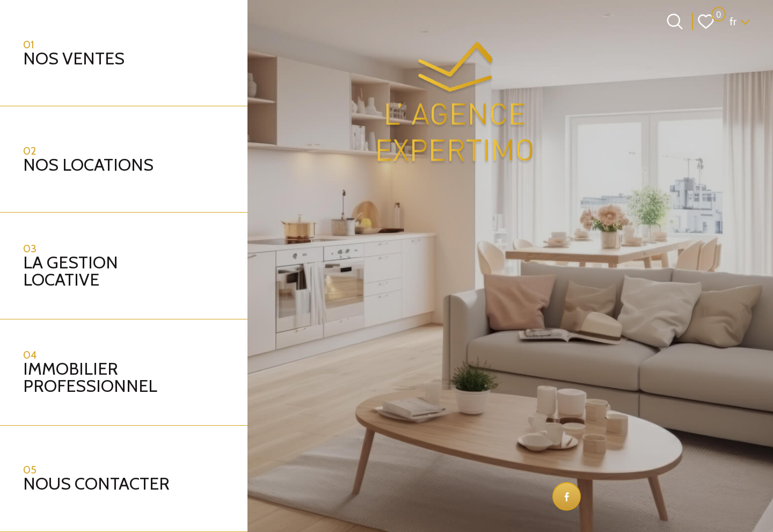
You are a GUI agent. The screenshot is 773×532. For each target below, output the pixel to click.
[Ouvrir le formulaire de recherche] (675, 21)
